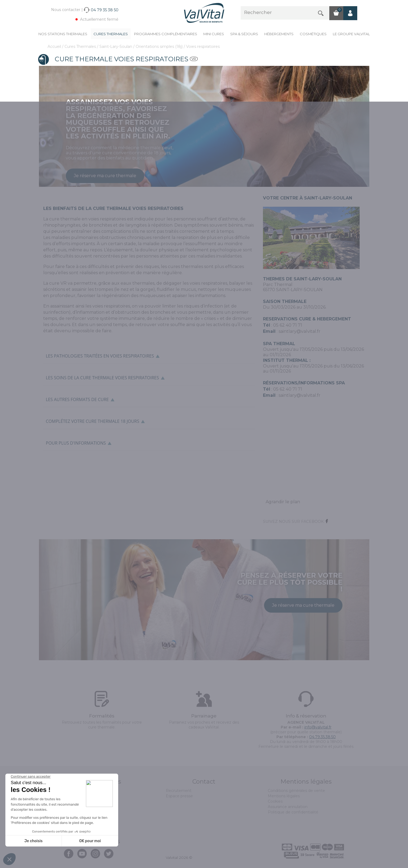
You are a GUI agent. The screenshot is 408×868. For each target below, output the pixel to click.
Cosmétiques (313, 34)
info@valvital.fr (318, 727)
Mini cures (214, 34)
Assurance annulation (288, 807)
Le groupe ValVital (351, 34)
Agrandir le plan (283, 502)
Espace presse (179, 796)
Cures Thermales (111, 34)
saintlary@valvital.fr (299, 331)
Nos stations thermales (63, 34)
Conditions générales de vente (296, 791)
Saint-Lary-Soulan (116, 47)
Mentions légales (284, 796)
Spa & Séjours (244, 34)
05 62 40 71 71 (288, 325)
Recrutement (179, 791)
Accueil (55, 47)
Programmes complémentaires (166, 34)
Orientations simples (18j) (160, 47)
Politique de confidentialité (293, 812)
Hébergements (279, 34)
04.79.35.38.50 (322, 737)
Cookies (275, 801)
